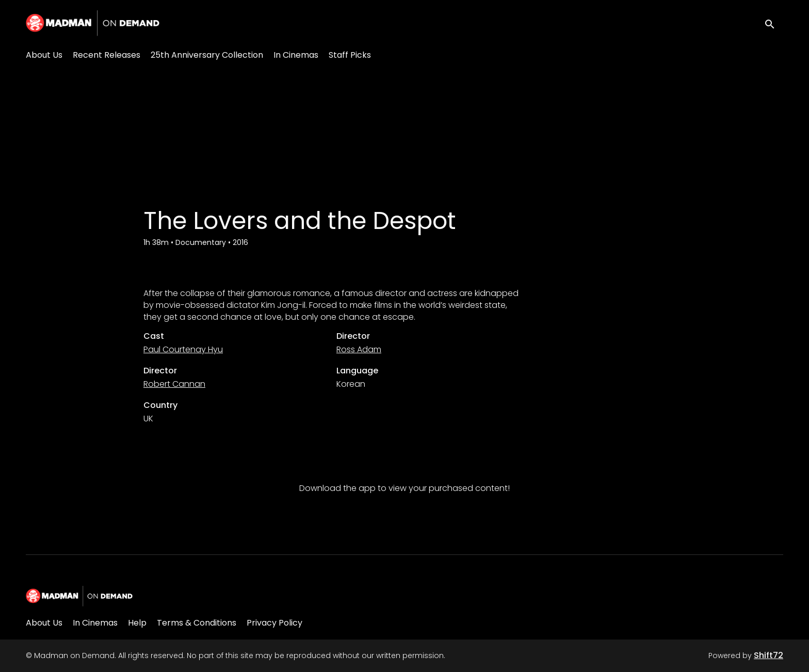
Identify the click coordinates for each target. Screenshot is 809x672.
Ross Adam (359, 349)
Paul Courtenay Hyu (183, 349)
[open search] (774, 23)
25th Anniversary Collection (207, 55)
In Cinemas (296, 55)
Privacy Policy (274, 623)
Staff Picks (350, 55)
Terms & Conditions (197, 623)
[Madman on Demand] (79, 596)
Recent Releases (107, 55)
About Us (44, 55)
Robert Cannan (174, 384)
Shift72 (768, 655)
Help (137, 623)
